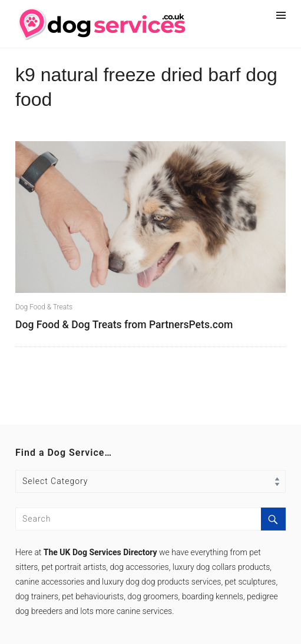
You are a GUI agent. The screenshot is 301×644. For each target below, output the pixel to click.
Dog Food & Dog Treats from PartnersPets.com (124, 325)
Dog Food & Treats (44, 307)
